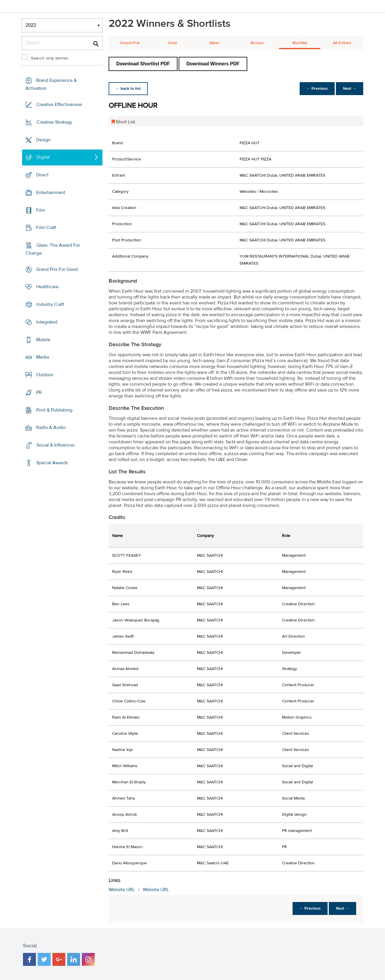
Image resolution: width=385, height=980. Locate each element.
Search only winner (50, 58)
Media (43, 357)
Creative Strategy (54, 122)
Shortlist (300, 43)
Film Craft (46, 228)
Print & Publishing (54, 410)
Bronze (257, 43)
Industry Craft (50, 304)
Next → (350, 88)
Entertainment (51, 193)
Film (41, 210)
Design (43, 140)
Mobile (43, 340)
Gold (172, 43)
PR (39, 392)
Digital (43, 157)
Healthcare (47, 287)
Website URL (122, 890)
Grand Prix (130, 43)
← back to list (128, 88)
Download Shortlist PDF (143, 64)
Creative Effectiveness (59, 105)
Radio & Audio (51, 427)
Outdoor (45, 375)
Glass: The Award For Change (53, 249)
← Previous (317, 88)
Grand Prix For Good (57, 269)
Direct (42, 175)
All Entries (342, 43)
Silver (215, 43)
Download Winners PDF (213, 64)
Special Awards (52, 463)
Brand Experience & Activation (51, 84)
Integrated (47, 322)
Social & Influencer (56, 445)
